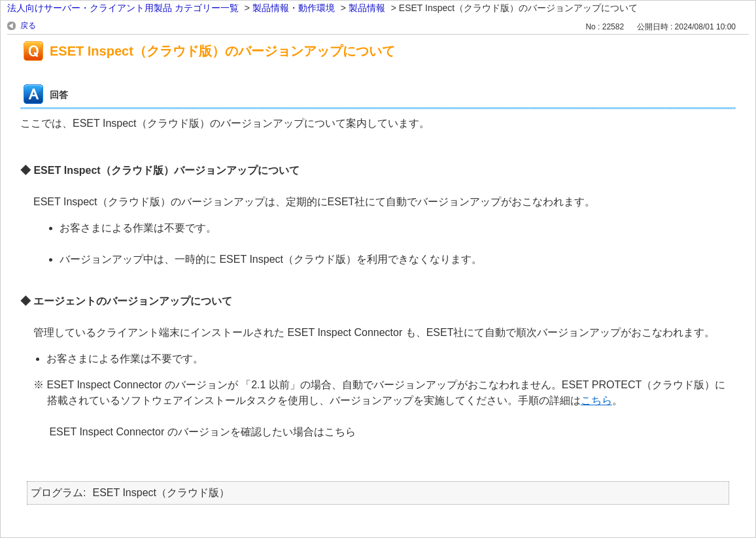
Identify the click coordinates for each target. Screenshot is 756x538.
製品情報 (367, 8)
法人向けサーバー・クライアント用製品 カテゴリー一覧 (123, 8)
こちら (596, 400)
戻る (28, 25)
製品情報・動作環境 (294, 8)
